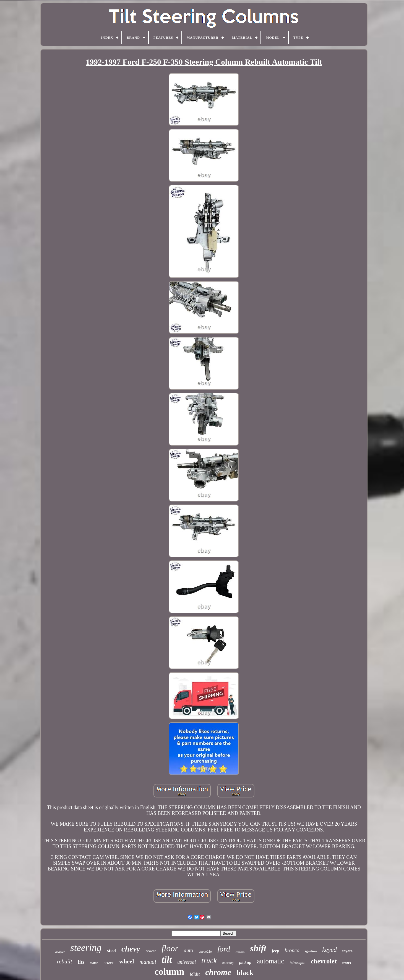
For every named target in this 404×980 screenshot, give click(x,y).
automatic (271, 961)
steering (86, 948)
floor (170, 948)
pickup (245, 962)
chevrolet (324, 961)
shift (258, 948)
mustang (228, 963)
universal (187, 962)
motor (94, 963)
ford (224, 949)
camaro (240, 952)
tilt (167, 960)
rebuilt (65, 961)
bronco (292, 950)
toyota (347, 951)
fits (81, 962)
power (151, 951)
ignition (311, 951)
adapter (60, 952)
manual (148, 962)
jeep (276, 951)
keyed (329, 950)
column (170, 972)
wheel (127, 961)
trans (347, 963)
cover (109, 963)
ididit (195, 974)
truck (209, 961)
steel (111, 951)
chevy (131, 949)
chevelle (205, 952)
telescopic (297, 963)
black (245, 973)
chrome (218, 972)
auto (188, 950)
